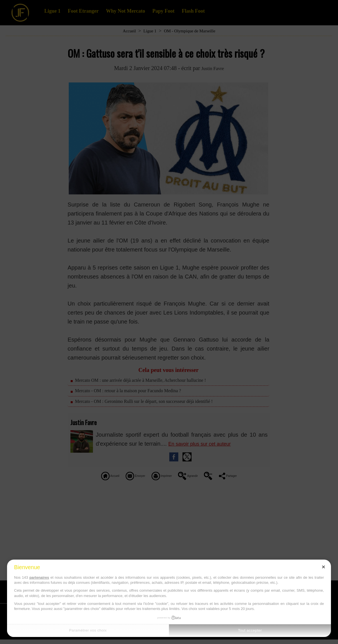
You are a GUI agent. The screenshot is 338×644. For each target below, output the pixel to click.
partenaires (39, 577)
